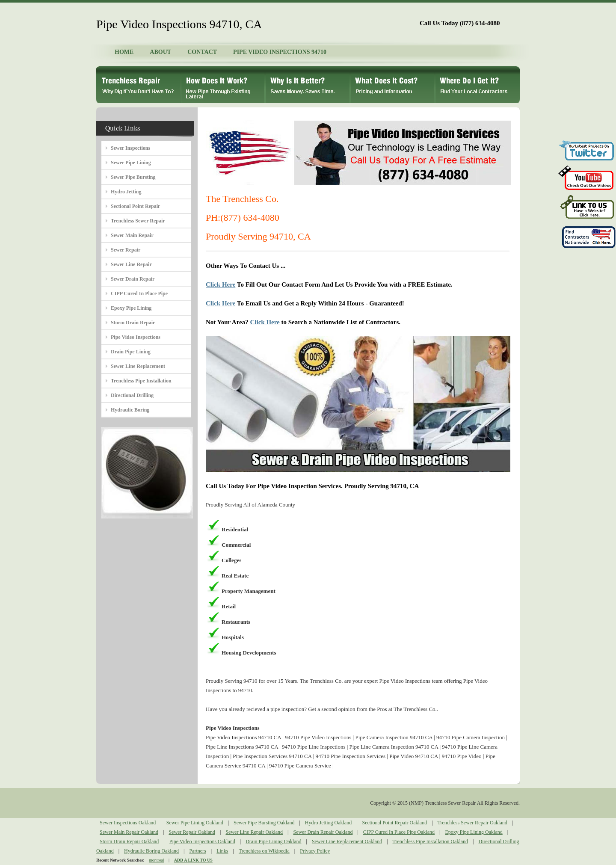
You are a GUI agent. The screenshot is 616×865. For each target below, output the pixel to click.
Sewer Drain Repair (133, 279)
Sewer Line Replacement (138, 366)
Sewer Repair (126, 250)
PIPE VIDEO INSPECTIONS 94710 (280, 52)
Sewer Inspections (130, 148)
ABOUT (160, 52)
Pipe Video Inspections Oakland (202, 841)
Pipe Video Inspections (136, 337)
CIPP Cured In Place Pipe (139, 293)
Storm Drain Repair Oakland (129, 841)
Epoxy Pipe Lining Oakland (474, 832)
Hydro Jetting (126, 192)
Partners (197, 851)
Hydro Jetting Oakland (328, 823)
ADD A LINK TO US (193, 860)
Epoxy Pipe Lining (131, 308)
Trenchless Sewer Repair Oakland (472, 823)
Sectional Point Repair (135, 206)
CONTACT (202, 52)
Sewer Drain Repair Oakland (323, 832)
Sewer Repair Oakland (192, 832)
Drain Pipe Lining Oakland (273, 841)
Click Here (221, 284)
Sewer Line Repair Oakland (254, 832)
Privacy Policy (315, 851)
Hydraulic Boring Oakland (151, 851)
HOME (124, 52)
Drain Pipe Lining (131, 352)
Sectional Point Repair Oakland (395, 823)
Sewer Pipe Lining (131, 163)
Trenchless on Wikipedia (264, 851)
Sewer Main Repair (132, 235)
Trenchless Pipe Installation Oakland (431, 841)
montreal (157, 860)
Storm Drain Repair (133, 323)
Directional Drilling (132, 395)
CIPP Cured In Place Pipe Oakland (399, 832)
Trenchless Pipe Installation (141, 381)
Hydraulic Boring (130, 410)
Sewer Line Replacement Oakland (347, 841)
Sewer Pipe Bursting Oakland (264, 823)
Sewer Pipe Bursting (133, 177)
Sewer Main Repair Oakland (129, 832)
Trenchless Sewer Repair (138, 221)
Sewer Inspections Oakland (128, 823)
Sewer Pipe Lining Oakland (195, 823)
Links (222, 851)
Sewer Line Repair (131, 264)
